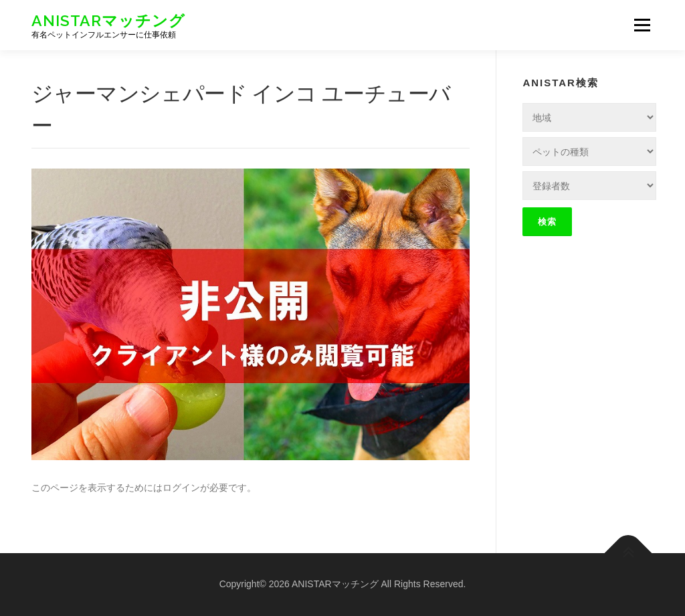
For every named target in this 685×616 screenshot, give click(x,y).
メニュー (642, 25)
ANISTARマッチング (108, 20)
